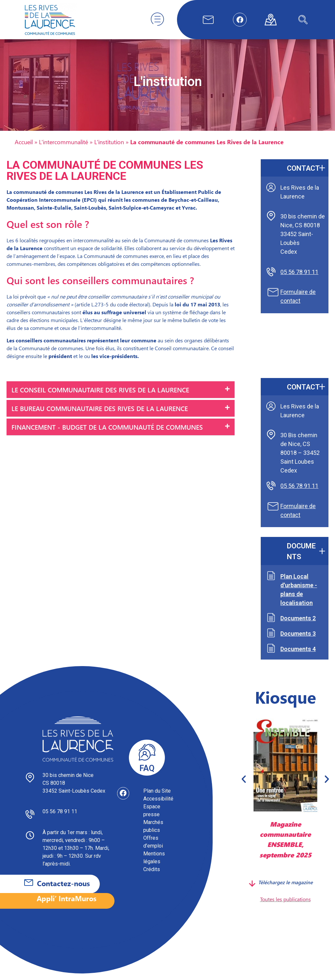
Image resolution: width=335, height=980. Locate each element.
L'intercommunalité (63, 148)
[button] (121, 396)
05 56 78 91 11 (299, 278)
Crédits (152, 876)
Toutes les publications (285, 906)
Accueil (24, 148)
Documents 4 (298, 655)
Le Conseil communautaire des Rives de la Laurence (100, 396)
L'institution (109, 148)
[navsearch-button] (303, 20)
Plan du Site (157, 797)
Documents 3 (298, 640)
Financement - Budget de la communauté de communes (107, 433)
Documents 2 (298, 625)
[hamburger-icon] (157, 20)
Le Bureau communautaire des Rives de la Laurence (100, 415)
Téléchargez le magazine (285, 889)
